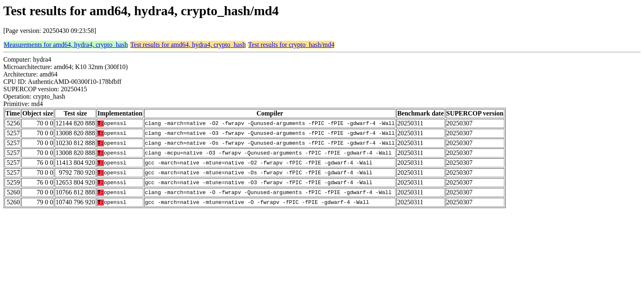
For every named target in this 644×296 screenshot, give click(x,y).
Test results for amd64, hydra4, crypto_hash (188, 45)
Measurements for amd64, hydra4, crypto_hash (66, 45)
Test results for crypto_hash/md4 (291, 45)
